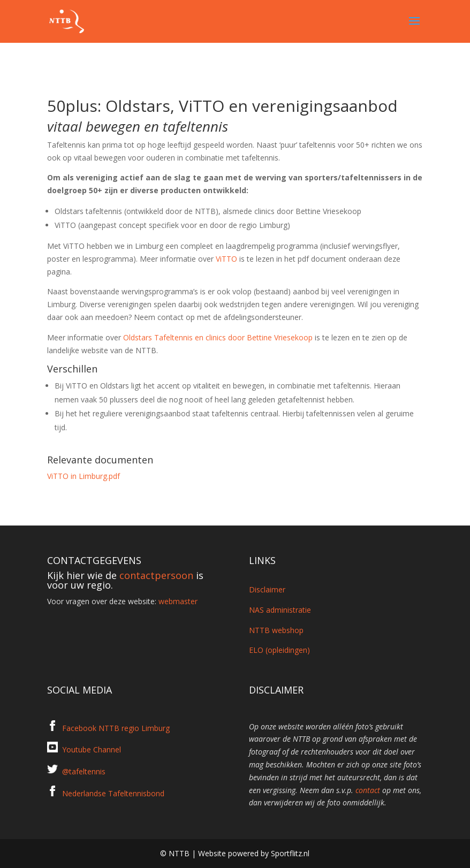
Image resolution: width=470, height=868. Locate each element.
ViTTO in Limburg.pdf (84, 476)
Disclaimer (267, 589)
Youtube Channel (92, 749)
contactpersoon (156, 575)
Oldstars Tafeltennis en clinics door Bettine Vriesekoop (218, 337)
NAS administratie (280, 610)
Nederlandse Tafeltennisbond (113, 793)
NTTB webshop (276, 630)
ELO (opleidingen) (279, 650)
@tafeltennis (84, 771)
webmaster (178, 601)
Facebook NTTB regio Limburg (116, 728)
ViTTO (226, 259)
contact (368, 790)
